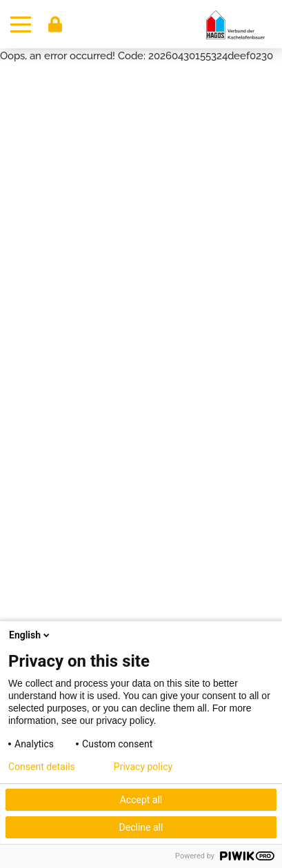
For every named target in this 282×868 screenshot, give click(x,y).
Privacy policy (143, 767)
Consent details (42, 767)
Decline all (141, 827)
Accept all (141, 800)
